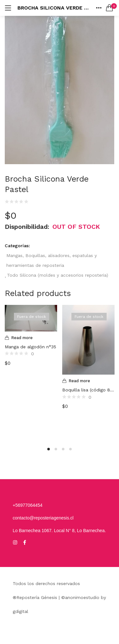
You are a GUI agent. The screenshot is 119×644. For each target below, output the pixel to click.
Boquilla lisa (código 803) (88, 390)
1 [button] (49, 449)
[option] (31, 372)
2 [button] (56, 449)
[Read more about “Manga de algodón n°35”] (31, 338)
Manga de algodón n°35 (30, 347)
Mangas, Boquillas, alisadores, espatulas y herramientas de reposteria (52, 260)
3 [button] (63, 449)
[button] (109, 8)
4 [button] (70, 449)
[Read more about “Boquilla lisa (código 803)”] (88, 381)
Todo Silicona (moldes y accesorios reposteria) (58, 275)
